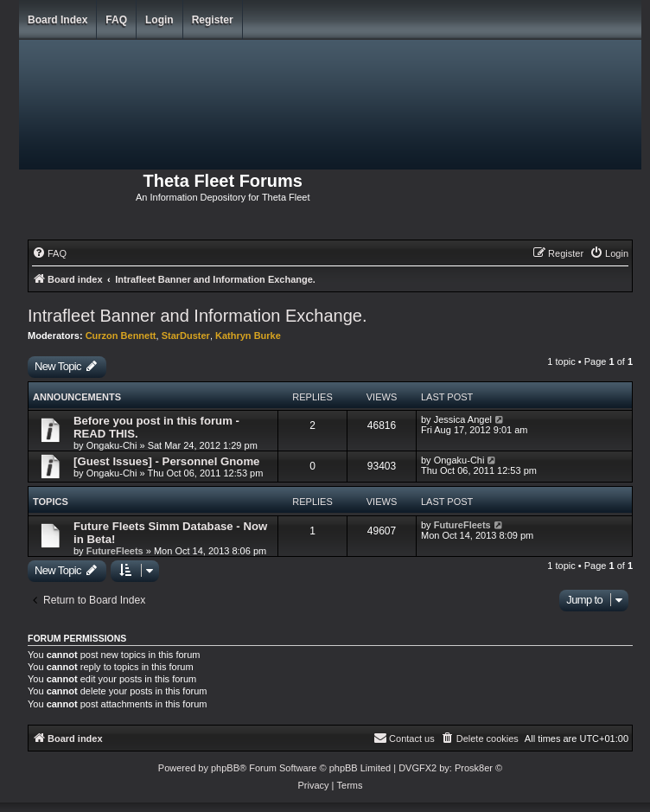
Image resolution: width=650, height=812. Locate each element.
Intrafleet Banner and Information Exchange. (197, 316)
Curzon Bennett (121, 336)
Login (159, 20)
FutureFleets (115, 551)
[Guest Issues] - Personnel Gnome (166, 461)
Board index (57, 20)
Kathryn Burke (248, 336)
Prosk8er (474, 768)
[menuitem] (49, 253)
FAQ (116, 20)
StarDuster (186, 336)
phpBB (225, 768)
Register (213, 20)
